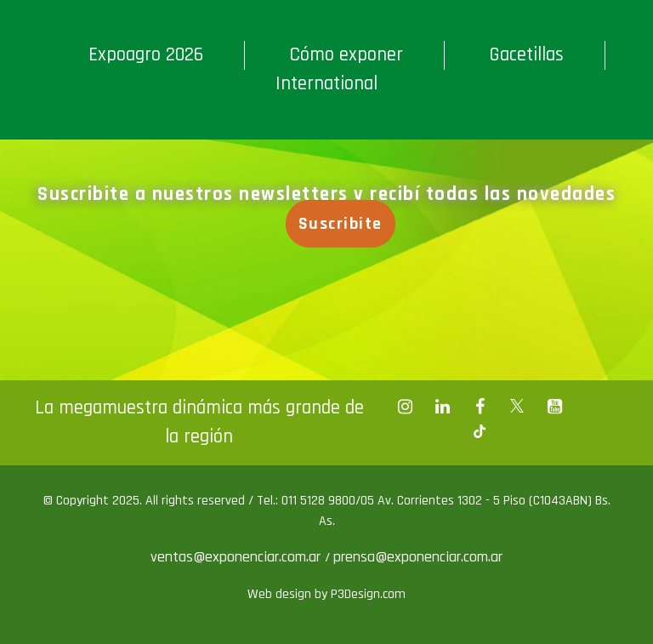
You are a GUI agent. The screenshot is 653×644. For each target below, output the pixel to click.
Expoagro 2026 (146, 55)
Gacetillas (526, 55)
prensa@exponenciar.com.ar (418, 557)
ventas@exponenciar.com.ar (238, 557)
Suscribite (341, 224)
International (326, 84)
